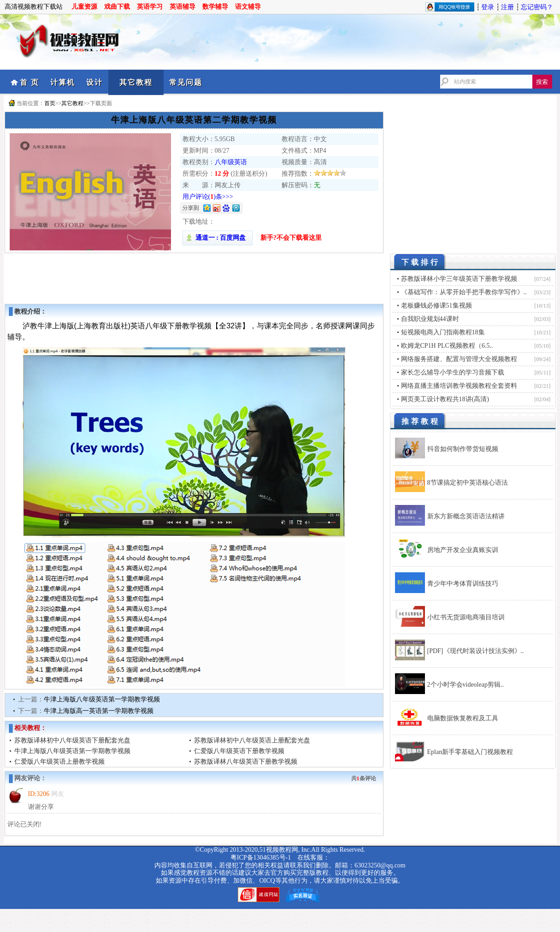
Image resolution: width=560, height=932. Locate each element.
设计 (94, 82)
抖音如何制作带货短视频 (463, 449)
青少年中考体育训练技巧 (463, 584)
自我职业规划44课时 (430, 319)
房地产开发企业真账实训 (463, 550)
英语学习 (150, 7)
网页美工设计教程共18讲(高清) (445, 399)
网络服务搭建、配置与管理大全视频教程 (459, 359)
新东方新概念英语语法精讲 (466, 516)
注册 (507, 7)
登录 (488, 7)
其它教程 (136, 82)
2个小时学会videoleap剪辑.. (466, 685)
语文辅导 (248, 7)
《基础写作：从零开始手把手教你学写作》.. (464, 292)
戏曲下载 (117, 7)
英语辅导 (183, 7)
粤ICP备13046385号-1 (261, 858)
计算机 (63, 82)
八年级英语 (231, 162)
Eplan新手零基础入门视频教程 (470, 752)
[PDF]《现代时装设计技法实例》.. (476, 651)
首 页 (29, 82)
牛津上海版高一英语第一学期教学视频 (99, 711)
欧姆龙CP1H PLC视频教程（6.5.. (447, 346)
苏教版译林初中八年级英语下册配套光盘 (72, 740)
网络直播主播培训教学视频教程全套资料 (459, 386)
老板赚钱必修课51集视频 (436, 306)
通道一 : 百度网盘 (218, 238)
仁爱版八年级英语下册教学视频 (239, 751)
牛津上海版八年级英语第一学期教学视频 (102, 699)
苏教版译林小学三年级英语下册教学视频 (459, 279)
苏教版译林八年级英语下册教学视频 (246, 762)
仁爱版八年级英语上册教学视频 (59, 762)
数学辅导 (215, 7)
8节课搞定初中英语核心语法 (468, 483)
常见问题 (186, 82)
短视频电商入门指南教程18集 (443, 332)
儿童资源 (84, 7)
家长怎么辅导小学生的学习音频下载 (453, 372)
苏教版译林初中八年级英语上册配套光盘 (252, 740)
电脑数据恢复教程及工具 (463, 718)
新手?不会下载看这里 (291, 238)
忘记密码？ (537, 7)
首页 (50, 103)
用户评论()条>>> (208, 197)
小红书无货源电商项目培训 (466, 617)
